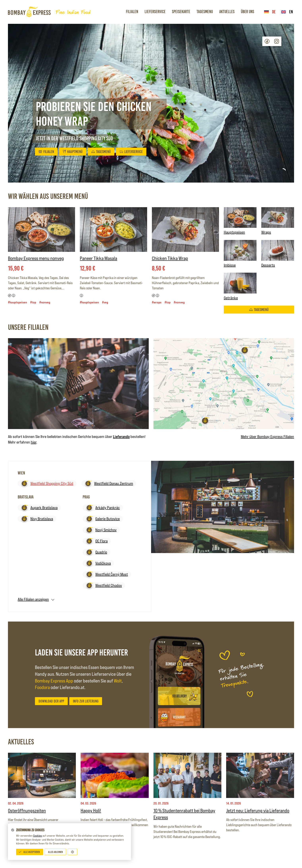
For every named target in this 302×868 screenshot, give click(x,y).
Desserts (278, 254)
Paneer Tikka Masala (98, 258)
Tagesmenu (205, 12)
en (287, 12)
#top (33, 302)
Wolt (118, 681)
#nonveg (45, 302)
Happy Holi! (91, 811)
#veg (105, 302)
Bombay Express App (54, 681)
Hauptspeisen (240, 221)
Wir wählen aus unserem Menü (48, 196)
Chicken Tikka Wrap (170, 258)
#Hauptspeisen (17, 302)
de (270, 12)
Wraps (278, 221)
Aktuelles (227, 12)
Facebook (267, 41)
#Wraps (157, 302)
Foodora (42, 687)
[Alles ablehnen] (55, 852)
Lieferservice (155, 12)
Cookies (38, 836)
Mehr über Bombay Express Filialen (267, 437)
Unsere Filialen (28, 327)
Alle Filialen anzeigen (33, 599)
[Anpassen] (72, 852)
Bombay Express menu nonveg (36, 258)
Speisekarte (181, 12)
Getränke (240, 286)
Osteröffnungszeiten (27, 811)
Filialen (132, 12)
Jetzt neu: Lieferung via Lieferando (258, 811)
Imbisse (240, 254)
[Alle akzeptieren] (30, 852)
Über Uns (247, 12)
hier (34, 442)
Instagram (277, 41)
